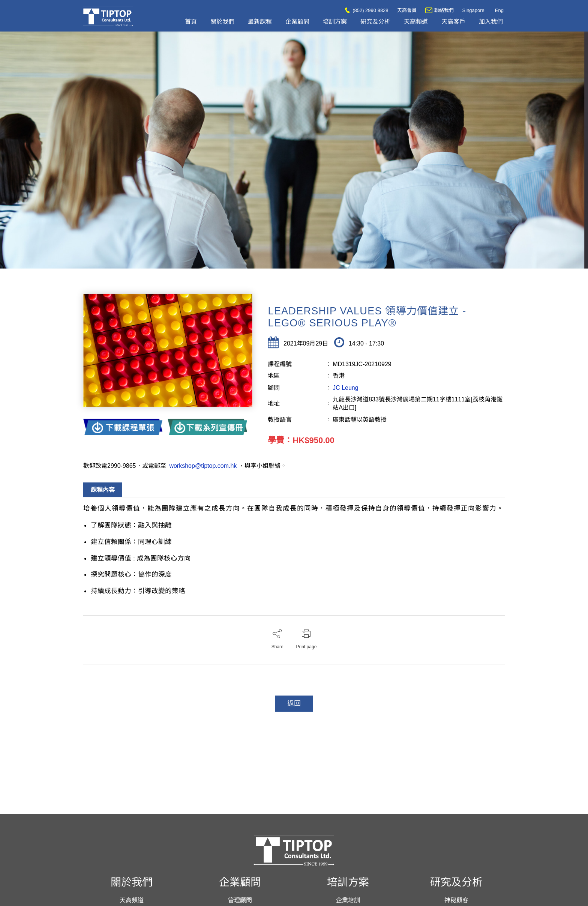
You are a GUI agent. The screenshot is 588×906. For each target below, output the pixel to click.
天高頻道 (416, 22)
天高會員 (407, 10)
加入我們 (491, 22)
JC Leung (346, 388)
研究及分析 (375, 22)
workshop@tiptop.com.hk (203, 466)
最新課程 (260, 22)
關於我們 (222, 22)
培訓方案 (335, 22)
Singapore (473, 10)
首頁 (191, 22)
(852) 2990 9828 (367, 10)
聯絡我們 (439, 10)
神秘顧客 (456, 900)
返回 (294, 703)
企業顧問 (297, 22)
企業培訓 (348, 900)
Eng (499, 10)
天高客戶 (453, 22)
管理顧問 (240, 900)
